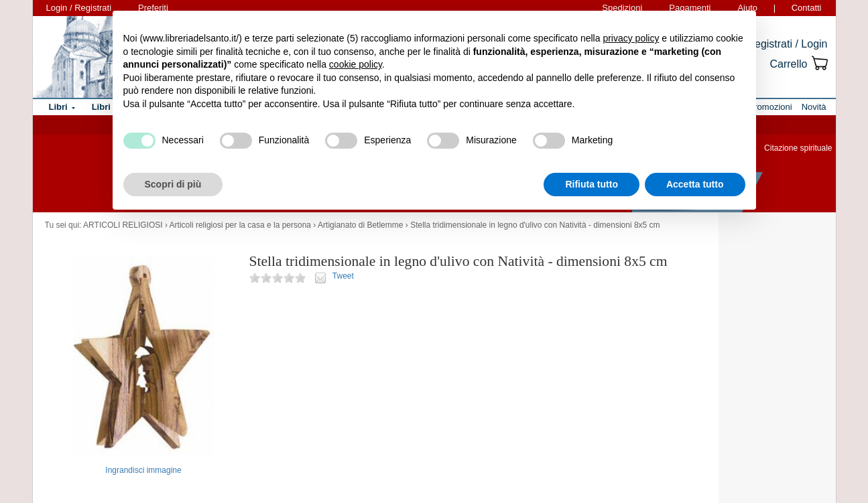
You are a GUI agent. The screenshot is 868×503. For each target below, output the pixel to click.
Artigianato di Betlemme (360, 225)
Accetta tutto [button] (695, 184)
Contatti (807, 8)
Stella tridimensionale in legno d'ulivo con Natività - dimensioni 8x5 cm (535, 225)
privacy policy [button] (631, 38)
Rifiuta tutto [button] (592, 184)
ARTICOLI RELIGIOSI (123, 225)
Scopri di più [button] (173, 184)
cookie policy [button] (356, 64)
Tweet (343, 276)
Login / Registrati (79, 8)
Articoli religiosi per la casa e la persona (240, 225)
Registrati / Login (787, 44)
